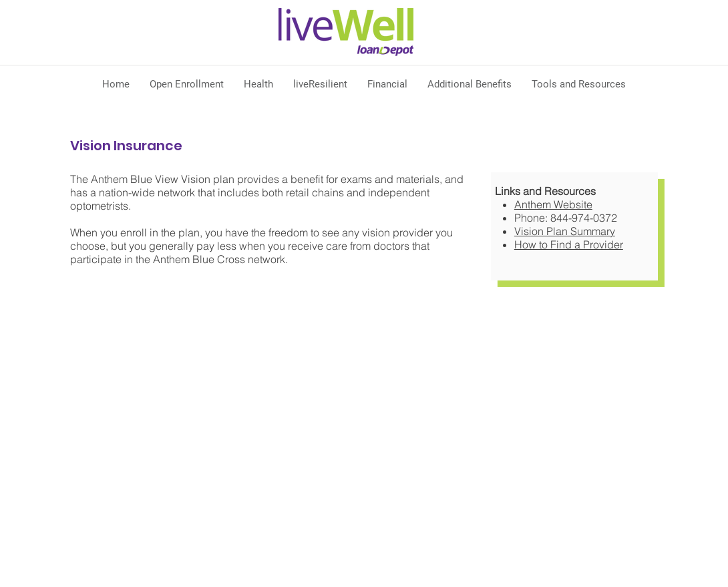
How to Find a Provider (569, 244)
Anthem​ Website (553, 204)
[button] (258, 84)
